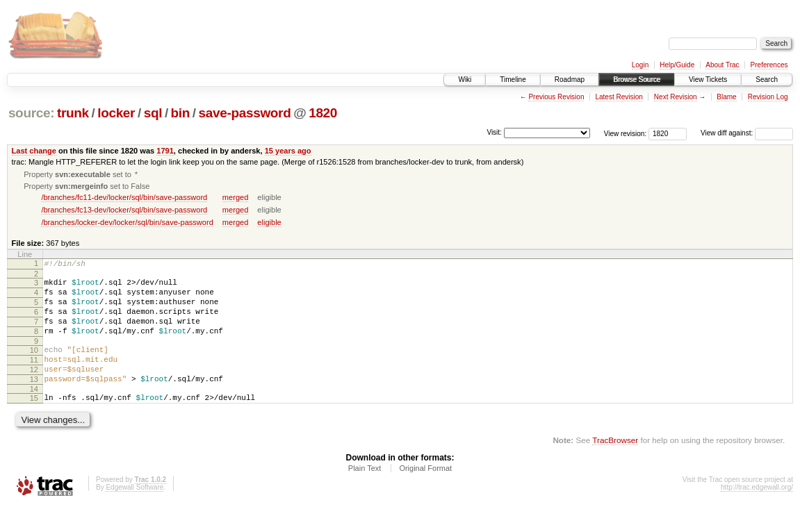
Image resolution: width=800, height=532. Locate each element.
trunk (73, 113)
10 (34, 366)
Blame (726, 97)
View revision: (626, 133)
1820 (323, 113)
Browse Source (637, 80)
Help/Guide (677, 65)
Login (640, 65)
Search (767, 80)
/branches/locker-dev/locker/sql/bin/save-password (127, 224)
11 (34, 378)
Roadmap (570, 80)
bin (180, 113)
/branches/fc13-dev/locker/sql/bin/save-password (124, 211)
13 (34, 401)
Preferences (769, 65)
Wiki (465, 80)
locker (116, 113)
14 (34, 413)
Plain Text (365, 494)
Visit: (494, 132)
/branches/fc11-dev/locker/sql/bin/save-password (124, 199)
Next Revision (676, 97)
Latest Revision (619, 97)
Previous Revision (556, 97)
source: (31, 113)
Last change (34, 151)
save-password (245, 113)
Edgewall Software (134, 514)
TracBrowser (615, 466)
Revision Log (768, 97)
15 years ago (288, 151)
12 (34, 390)
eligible (269, 224)
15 (34, 422)
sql (153, 113)
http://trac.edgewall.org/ (757, 514)
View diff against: (747, 133)
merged (235, 199)
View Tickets (708, 80)
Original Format (425, 494)
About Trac (722, 65)
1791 (165, 151)
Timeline (513, 80)
